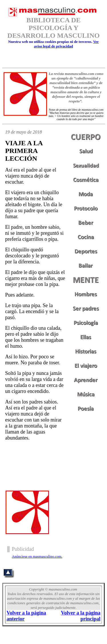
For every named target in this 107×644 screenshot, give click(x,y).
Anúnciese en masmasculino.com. (37, 556)
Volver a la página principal (81, 616)
